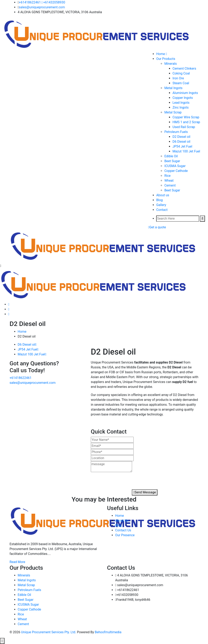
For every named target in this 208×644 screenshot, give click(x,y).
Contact (162, 210)
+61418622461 (30, 2)
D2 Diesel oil (181, 137)
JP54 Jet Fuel (182, 146)
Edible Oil (171, 156)
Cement (170, 185)
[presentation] (114, 479)
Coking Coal (181, 73)
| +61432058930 (53, 2)
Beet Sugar (172, 161)
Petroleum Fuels (176, 132)
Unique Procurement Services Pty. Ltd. (49, 632)
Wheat (169, 181)
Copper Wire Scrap (186, 117)
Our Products (166, 59)
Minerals (171, 64)
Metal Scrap (173, 112)
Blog (159, 200)
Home (22, 332)
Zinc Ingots (180, 107)
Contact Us (123, 530)
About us (163, 195)
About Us (122, 520)
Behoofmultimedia (108, 632)
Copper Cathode (176, 171)
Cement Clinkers (184, 68)
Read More (17, 562)
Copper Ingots (183, 98)
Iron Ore (178, 78)
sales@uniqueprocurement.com (42, 7)
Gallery (161, 205)
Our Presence (125, 535)
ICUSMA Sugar (175, 166)
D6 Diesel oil (181, 142)
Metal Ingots (173, 88)
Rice (167, 176)
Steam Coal (181, 83)
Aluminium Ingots (185, 93)
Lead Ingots (181, 103)
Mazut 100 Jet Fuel (186, 151)
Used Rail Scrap (184, 127)
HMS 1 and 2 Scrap (186, 122)
